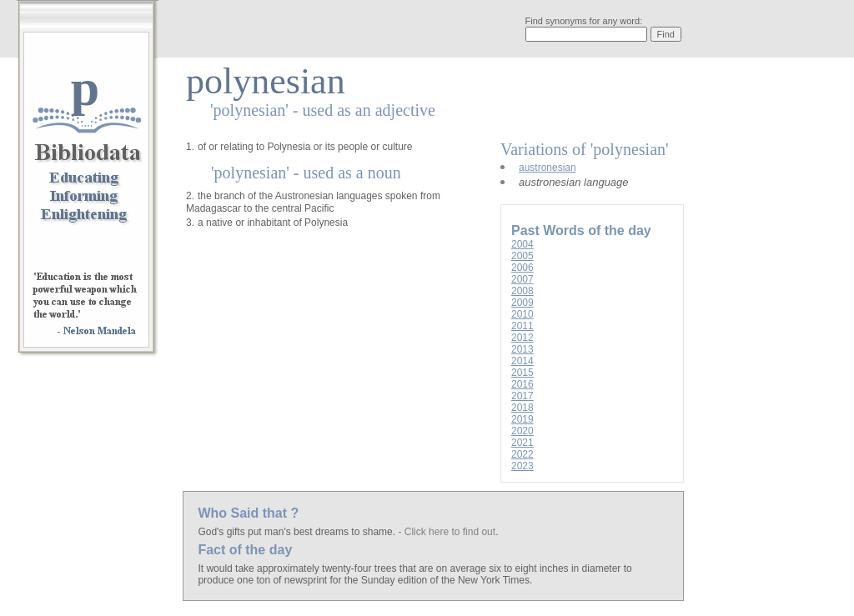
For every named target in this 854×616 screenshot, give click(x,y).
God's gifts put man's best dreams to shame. (298, 532)
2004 (522, 244)
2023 (522, 466)
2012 (522, 338)
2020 (522, 431)
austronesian (548, 168)
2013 (522, 349)
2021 (522, 443)
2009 (522, 303)
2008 (522, 291)
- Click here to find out (447, 532)
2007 (522, 279)
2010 (522, 314)
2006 (522, 268)
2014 (522, 361)
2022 (522, 454)
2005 (522, 256)
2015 (522, 373)
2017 (522, 396)
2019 (522, 419)
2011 (522, 326)
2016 (522, 384)
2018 (522, 408)
